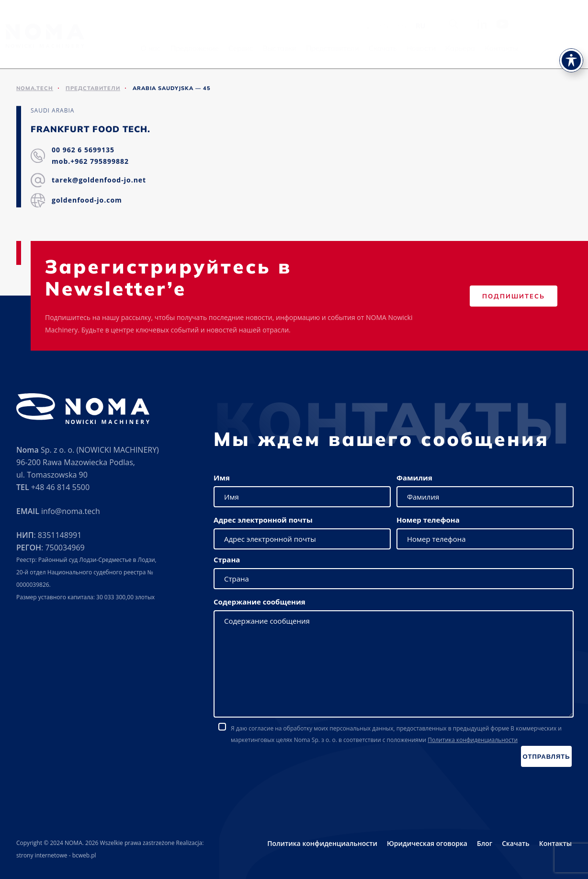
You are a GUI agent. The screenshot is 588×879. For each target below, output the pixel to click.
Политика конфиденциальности (473, 740)
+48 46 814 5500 (60, 487)
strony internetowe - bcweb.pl (56, 855)
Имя (222, 478)
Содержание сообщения (260, 602)
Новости (475, 48)
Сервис (294, 48)
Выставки (333, 48)
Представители (386, 48)
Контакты (555, 48)
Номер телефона (428, 520)
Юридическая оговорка (427, 843)
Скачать (436, 48)
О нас (204, 48)
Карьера (514, 48)
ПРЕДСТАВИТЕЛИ (93, 88)
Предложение (248, 48)
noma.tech (35, 88)
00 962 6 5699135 (83, 150)
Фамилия (414, 478)
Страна (227, 559)
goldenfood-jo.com (87, 200)
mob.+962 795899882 (90, 162)
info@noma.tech (71, 511)
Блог (485, 843)
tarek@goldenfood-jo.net (99, 180)
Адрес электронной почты (263, 520)
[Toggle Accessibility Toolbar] (571, 41)
